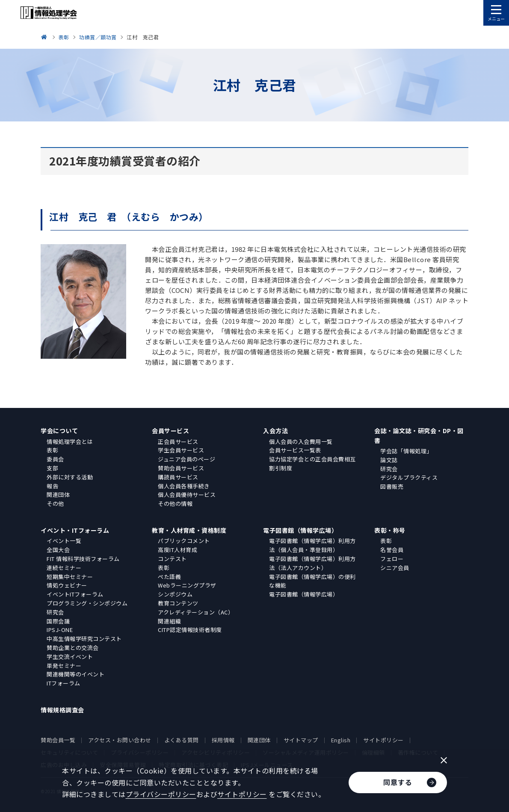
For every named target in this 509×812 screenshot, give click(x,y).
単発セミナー (64, 666)
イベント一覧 (64, 541)
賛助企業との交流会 (73, 648)
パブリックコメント (184, 541)
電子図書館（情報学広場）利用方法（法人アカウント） (312, 563)
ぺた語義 (169, 577)
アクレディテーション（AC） (196, 612)
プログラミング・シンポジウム (87, 603)
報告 (52, 486)
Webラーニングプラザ (187, 585)
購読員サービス (178, 477)
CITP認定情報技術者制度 (190, 630)
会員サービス (170, 431)
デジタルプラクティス (409, 477)
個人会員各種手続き (184, 486)
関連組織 (169, 621)
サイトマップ (301, 740)
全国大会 (58, 550)
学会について (59, 431)
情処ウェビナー (67, 585)
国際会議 (58, 621)
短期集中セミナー (70, 577)
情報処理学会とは (70, 441)
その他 (55, 503)
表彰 (52, 450)
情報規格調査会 (62, 710)
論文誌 (389, 460)
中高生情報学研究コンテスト (84, 639)
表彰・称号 (390, 530)
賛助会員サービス (181, 468)
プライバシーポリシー (161, 794)
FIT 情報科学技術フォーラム (83, 559)
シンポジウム (175, 594)
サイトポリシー (383, 740)
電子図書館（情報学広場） (300, 530)
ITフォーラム (64, 683)
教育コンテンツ (178, 603)
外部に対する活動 (70, 477)
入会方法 (275, 431)
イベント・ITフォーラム (75, 530)
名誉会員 (392, 550)
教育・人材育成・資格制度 (189, 530)
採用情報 (223, 740)
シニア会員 (395, 568)
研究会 (389, 469)
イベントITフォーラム (75, 594)
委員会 (55, 459)
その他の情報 (175, 503)
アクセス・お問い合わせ (120, 740)
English (341, 740)
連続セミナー (64, 568)
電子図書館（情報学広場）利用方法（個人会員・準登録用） (312, 545)
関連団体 (58, 495)
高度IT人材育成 (178, 550)
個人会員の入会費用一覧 (301, 441)
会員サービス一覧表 (295, 450)
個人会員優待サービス (187, 495)
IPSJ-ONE (60, 630)
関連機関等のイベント (75, 674)
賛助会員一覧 (58, 740)
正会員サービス (178, 441)
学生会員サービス (181, 450)
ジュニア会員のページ (186, 459)
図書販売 (392, 486)
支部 (52, 468)
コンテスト (172, 559)
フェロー (392, 559)
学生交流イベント (70, 657)
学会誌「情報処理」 (406, 451)
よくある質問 (182, 740)
